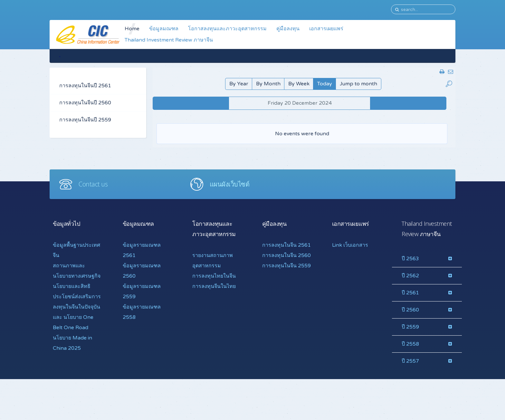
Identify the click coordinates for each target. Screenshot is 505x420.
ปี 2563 (410, 259)
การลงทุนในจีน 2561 (286, 245)
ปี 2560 (410, 310)
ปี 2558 (410, 344)
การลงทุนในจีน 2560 (286, 255)
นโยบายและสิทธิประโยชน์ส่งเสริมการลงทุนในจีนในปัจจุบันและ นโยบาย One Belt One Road (77, 307)
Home (132, 29)
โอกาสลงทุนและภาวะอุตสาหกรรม (227, 29)
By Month (268, 84)
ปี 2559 (410, 327)
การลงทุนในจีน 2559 (286, 266)
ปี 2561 (410, 293)
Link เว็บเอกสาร (350, 245)
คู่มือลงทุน (288, 29)
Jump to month (358, 84)
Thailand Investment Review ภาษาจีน (169, 40)
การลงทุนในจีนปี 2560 (85, 103)
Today (325, 84)
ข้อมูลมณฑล (164, 29)
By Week (299, 84)
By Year (239, 84)
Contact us (93, 184)
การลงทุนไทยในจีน (214, 276)
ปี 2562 (410, 276)
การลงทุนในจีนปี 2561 (85, 86)
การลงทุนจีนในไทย (214, 286)
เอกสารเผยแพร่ (326, 29)
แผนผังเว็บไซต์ (230, 184)
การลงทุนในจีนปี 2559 (85, 120)
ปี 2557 (410, 361)
